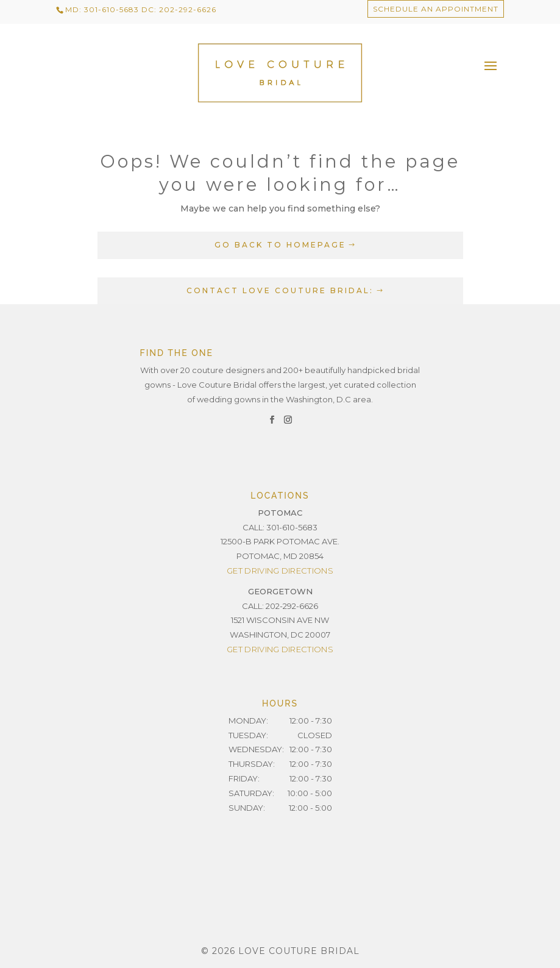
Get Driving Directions (280, 571)
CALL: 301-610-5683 (280, 527)
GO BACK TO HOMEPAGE (280, 245)
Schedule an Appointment (436, 9)
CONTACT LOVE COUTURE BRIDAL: (280, 290)
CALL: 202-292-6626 (280, 606)
